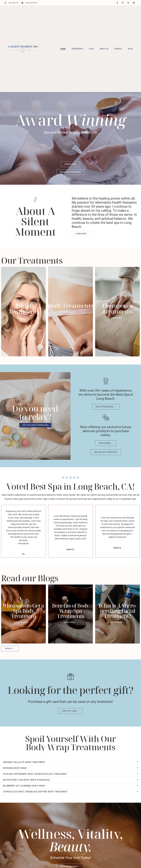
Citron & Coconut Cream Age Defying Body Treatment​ (35, 791)
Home (63, 49)
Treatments (77, 49)
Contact (118, 49)
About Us (104, 49)
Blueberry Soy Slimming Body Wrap (24, 785)
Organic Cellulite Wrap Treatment (24, 762)
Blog (130, 49)
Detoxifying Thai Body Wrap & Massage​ (26, 780)
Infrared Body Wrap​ (15, 768)
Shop (91, 49)
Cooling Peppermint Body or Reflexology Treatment (35, 774)
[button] (70, 762)
